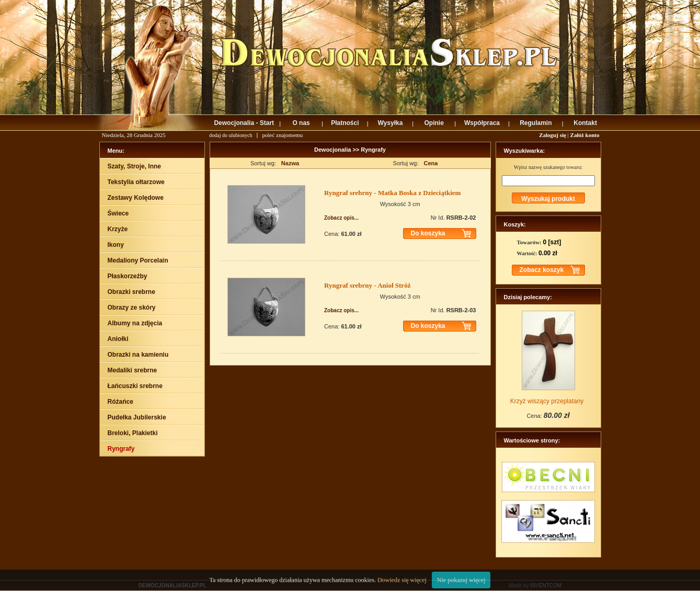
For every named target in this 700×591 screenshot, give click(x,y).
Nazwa (290, 163)
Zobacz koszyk (542, 270)
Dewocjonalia (333, 150)
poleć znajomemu (282, 135)
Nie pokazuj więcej (461, 580)
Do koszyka (428, 233)
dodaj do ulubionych (231, 135)
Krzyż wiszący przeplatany (547, 401)
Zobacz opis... (341, 218)
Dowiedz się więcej (402, 580)
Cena (431, 163)
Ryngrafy (373, 150)
